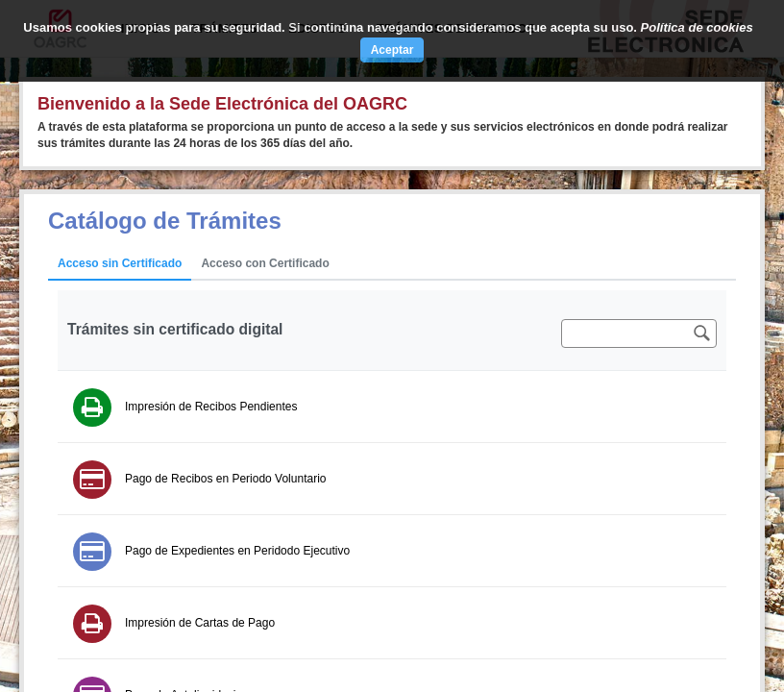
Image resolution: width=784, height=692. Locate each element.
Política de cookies (697, 27)
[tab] (120, 264)
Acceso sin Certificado (120, 263)
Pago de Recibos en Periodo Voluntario (225, 479)
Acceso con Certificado (265, 263)
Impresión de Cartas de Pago (200, 623)
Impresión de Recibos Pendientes (211, 407)
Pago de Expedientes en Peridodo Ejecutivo (237, 551)
